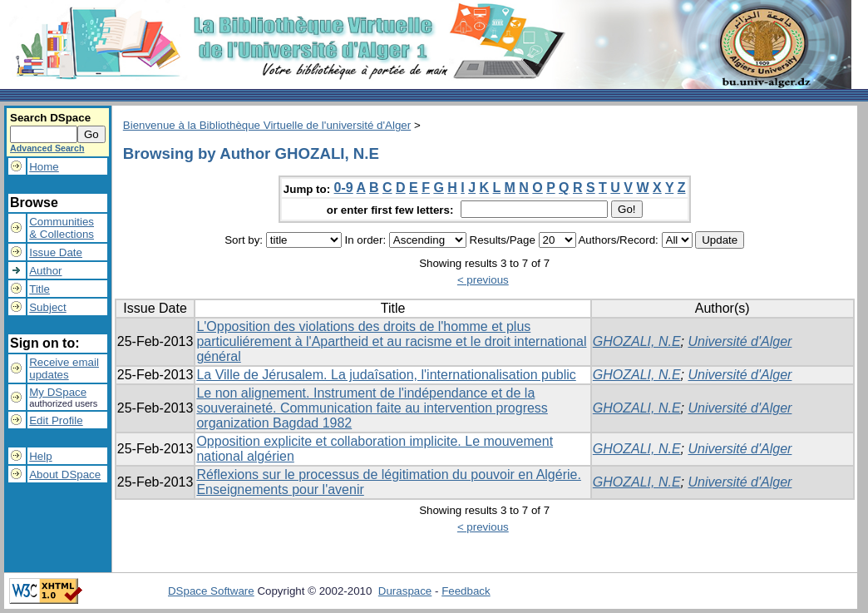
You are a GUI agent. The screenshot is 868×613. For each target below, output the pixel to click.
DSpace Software (211, 591)
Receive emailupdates (64, 368)
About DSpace (65, 475)
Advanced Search (47, 148)
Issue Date (56, 252)
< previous (483, 280)
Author (45, 271)
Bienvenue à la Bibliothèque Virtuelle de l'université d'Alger (267, 125)
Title (39, 289)
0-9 (344, 188)
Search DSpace (50, 118)
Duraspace (405, 591)
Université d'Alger (740, 341)
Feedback (466, 591)
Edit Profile (56, 420)
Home (44, 167)
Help (40, 456)
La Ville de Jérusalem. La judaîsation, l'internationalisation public (386, 375)
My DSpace (58, 392)
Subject (47, 307)
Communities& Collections (62, 228)
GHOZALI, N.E (637, 341)
